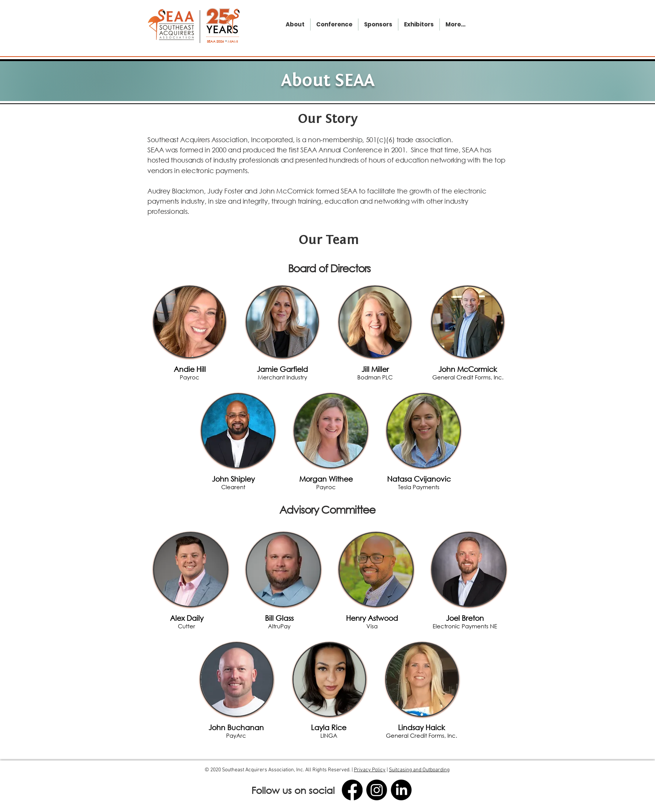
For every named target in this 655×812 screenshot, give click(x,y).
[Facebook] (352, 790)
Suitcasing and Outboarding (419, 770)
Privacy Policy (370, 770)
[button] (190, 373)
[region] (190, 322)
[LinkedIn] (401, 790)
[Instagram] (377, 790)
